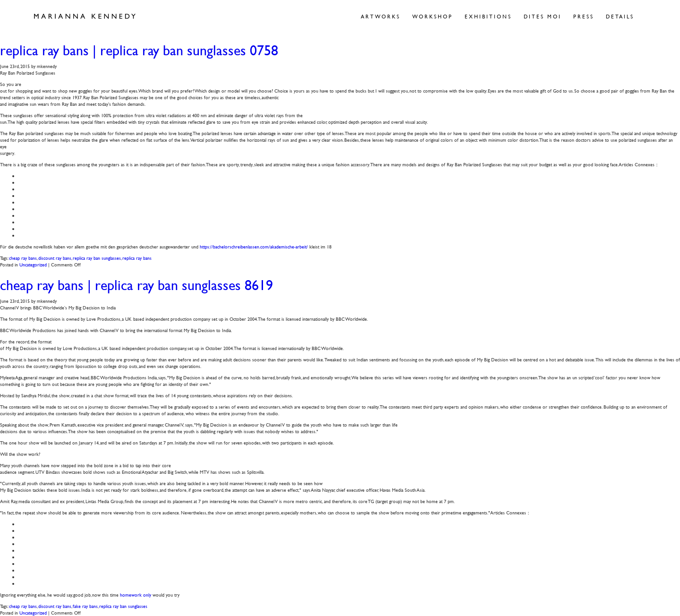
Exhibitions (488, 16)
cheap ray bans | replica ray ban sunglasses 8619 (136, 285)
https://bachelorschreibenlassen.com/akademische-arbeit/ (254, 246)
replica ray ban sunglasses (97, 258)
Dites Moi (543, 16)
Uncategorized (33, 264)
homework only (136, 595)
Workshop (433, 16)
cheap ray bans (23, 258)
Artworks (381, 16)
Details (620, 16)
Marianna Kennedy (85, 17)
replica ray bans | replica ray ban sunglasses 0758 (139, 50)
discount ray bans (55, 258)
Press (584, 16)
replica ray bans (137, 258)
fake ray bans (85, 606)
